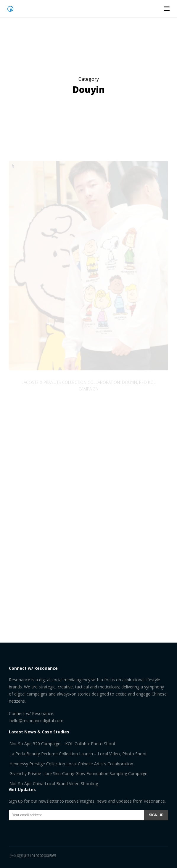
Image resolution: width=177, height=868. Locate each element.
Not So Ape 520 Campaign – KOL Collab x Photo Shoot (62, 744)
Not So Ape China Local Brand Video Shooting (54, 784)
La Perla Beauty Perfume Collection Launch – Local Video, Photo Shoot (78, 754)
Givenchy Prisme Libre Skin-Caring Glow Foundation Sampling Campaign (78, 773)
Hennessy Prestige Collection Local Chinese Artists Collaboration (71, 764)
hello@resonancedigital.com (36, 721)
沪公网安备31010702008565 (33, 856)
